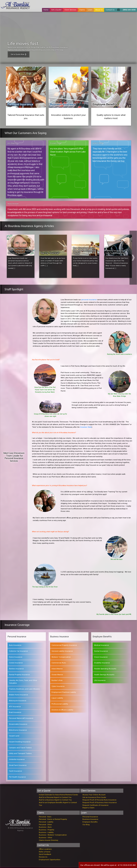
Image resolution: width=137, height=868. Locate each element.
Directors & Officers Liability (62, 711)
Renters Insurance (16, 670)
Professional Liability (60, 705)
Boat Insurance (15, 713)
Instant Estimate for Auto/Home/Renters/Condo (58, 796)
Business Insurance (63, 104)
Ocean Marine (57, 675)
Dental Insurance (101, 652)
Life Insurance (100, 681)
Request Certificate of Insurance (95, 806)
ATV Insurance (15, 707)
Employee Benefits (105, 104)
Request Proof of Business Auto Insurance (100, 803)
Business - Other (46, 838)
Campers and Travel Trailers (20, 749)
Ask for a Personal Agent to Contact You (55, 798)
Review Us (43, 858)
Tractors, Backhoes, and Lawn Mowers (24, 690)
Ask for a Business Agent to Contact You (55, 801)
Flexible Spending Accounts (105, 670)
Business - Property (47, 831)
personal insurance (89, 300)
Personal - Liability (46, 823)
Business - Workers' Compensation (53, 836)
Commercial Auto (59, 664)
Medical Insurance (101, 646)
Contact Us (110, 10)
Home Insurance (16, 658)
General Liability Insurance (62, 652)
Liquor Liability (57, 699)
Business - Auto (45, 828)
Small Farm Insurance (18, 766)
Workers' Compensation (61, 658)
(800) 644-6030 (129, 10)
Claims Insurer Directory (49, 841)
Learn (90, 10)
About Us (99, 10)
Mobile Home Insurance (18, 696)
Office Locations (45, 850)
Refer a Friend (45, 853)
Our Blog (86, 825)
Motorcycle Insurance (18, 701)
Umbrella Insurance (17, 760)
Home (46, 10)
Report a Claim (88, 809)
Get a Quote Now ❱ (19, 54)
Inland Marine (57, 670)
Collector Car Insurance (18, 652)
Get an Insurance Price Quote (94, 798)
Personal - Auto (45, 818)
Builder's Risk (57, 681)
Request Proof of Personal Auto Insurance (99, 801)
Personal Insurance (20, 104)
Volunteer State (86, 428)
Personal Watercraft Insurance (21, 719)
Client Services (70, 10)
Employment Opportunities (50, 860)
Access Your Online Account (94, 796)
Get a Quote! (56, 10)
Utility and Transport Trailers (20, 754)
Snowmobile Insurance (18, 725)
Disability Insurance (102, 664)
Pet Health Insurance (17, 778)
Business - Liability (46, 833)
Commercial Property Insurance (64, 646)
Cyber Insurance (58, 687)
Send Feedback (45, 855)
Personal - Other (45, 825)
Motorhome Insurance (18, 731)
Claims (82, 10)
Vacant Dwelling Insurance (20, 743)
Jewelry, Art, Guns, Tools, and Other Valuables (23, 683)
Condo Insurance (16, 664)
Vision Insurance (101, 658)
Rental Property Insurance (19, 675)
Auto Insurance (15, 646)
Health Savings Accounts (104, 675)
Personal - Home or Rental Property (53, 820)
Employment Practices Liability (64, 693)
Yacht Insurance (15, 772)
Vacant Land (14, 737)
